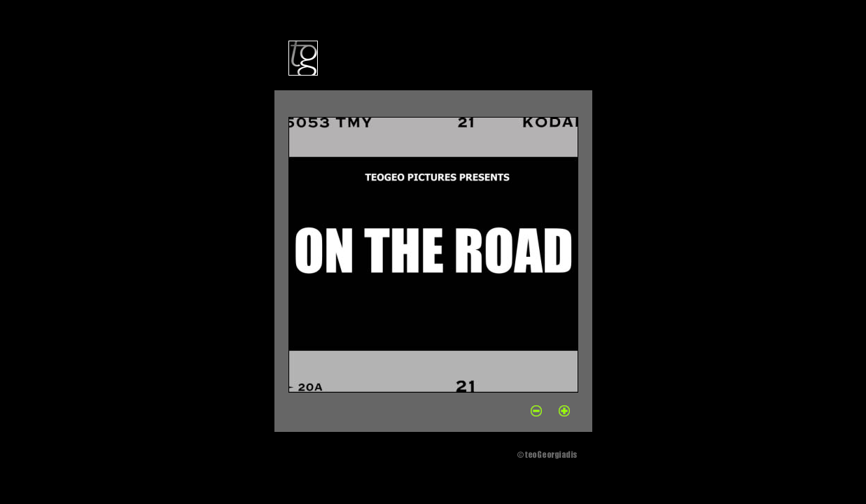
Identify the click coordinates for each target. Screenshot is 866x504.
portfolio (370, 57)
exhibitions (422, 57)
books (469, 57)
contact (506, 57)
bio (336, 57)
